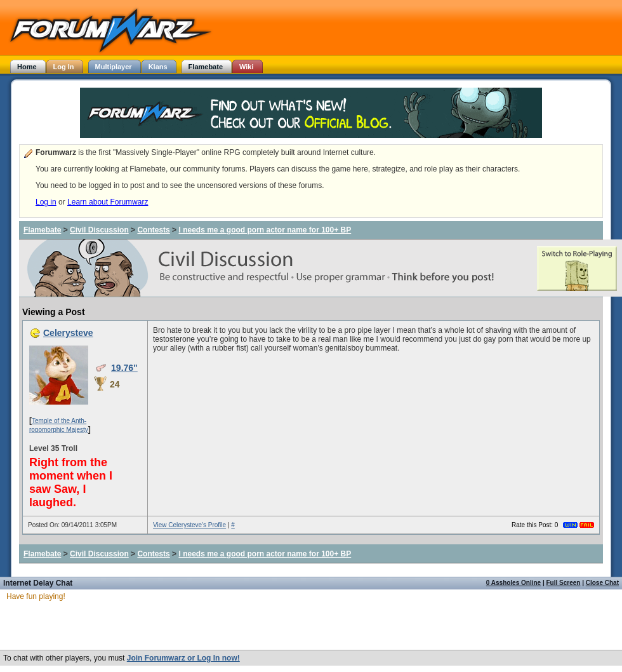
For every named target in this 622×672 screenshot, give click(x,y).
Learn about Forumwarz (108, 202)
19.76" (124, 368)
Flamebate (42, 230)
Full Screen (564, 583)
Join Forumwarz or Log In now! (183, 658)
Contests (153, 230)
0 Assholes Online (513, 583)
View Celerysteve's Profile (189, 525)
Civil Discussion (99, 230)
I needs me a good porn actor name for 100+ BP (265, 230)
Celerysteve (68, 333)
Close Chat (602, 583)
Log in (46, 202)
